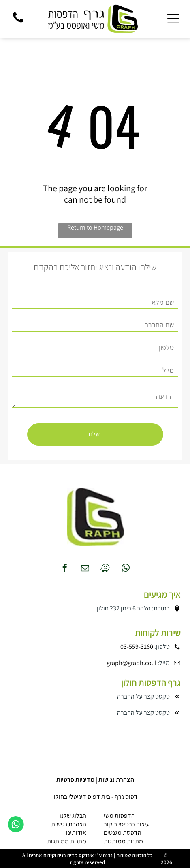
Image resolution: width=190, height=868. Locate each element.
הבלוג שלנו (73, 816)
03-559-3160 (137, 647)
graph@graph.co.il (131, 663)
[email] (85, 569)
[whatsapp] (126, 569)
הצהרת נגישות (116, 780)
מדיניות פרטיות (75, 780)
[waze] (105, 569)
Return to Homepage (95, 227)
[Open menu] (173, 19)
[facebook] (65, 569)
